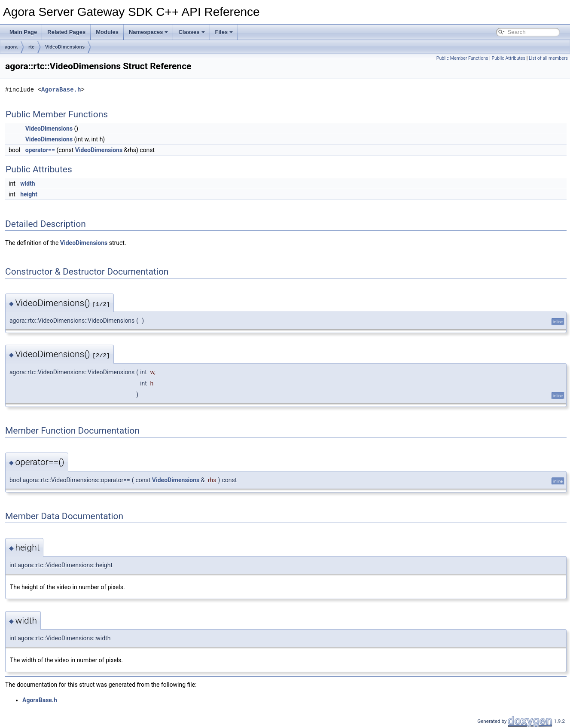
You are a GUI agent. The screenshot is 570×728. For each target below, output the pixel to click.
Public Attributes (508, 58)
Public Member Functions (462, 58)
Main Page (23, 32)
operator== (40, 150)
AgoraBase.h (61, 90)
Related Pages (66, 32)
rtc (31, 47)
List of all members (548, 58)
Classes (191, 32)
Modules (107, 32)
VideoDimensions (65, 47)
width (27, 184)
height (29, 194)
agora (11, 47)
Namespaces (149, 32)
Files (224, 32)
